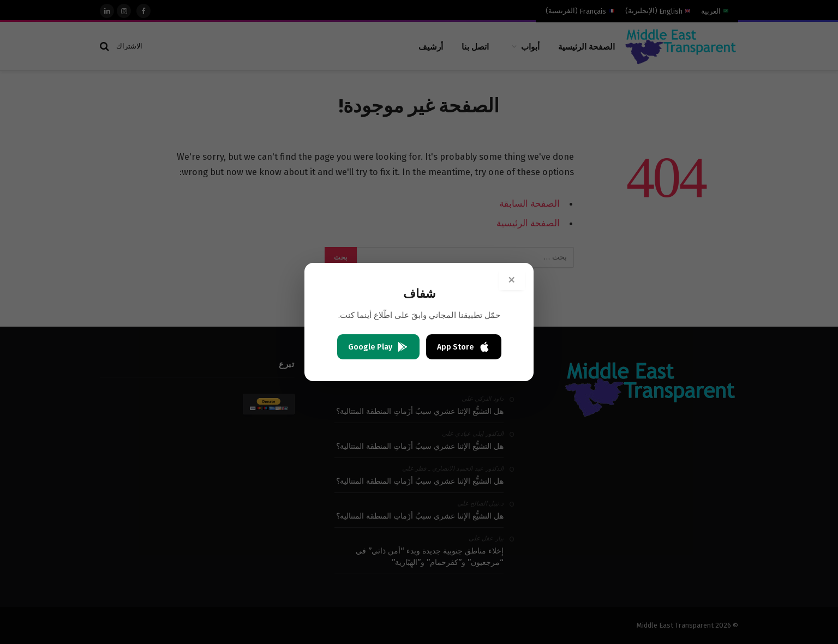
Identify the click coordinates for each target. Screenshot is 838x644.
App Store (464, 347)
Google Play (378, 347)
